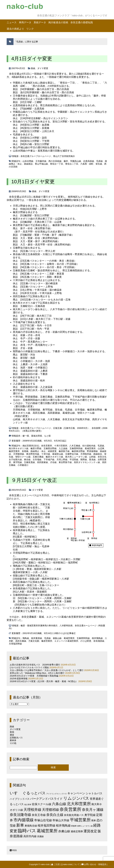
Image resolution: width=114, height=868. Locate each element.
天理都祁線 (19, 454)
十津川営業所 (61, 446)
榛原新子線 (64, 451)
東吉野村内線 (33, 454)
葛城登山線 (58, 454)
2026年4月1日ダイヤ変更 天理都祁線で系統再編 (34, 676)
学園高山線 (76, 161)
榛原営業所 (14, 451)
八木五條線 (75, 446)
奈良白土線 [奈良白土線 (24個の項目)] (55, 815)
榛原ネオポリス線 (54, 457)
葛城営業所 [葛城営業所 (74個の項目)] (47, 831)
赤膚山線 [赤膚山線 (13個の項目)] (64, 831)
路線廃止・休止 (38, 451)
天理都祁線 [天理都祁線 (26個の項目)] (50, 810)
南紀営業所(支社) (31, 446)
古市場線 (37, 460)
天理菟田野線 (15, 644)
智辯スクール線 (23, 457)
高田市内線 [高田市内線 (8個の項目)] (30, 836)
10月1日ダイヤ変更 (33, 182)
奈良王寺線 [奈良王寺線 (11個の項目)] (39, 815)
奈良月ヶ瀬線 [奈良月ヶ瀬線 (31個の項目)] (93, 810)
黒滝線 (92, 460)
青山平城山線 (41, 164)
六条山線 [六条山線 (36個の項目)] (59, 804)
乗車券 (13, 740)
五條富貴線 (29, 462)
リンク (30, 29)
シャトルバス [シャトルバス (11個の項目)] (94, 793)
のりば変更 (86, 641)
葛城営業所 (90, 448)
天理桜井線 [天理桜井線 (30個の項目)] (32, 810)
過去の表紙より (15, 29)
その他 (13, 743)
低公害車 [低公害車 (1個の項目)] (28, 804)
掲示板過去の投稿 (58, 22)
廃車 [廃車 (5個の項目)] (94, 820)
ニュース (12, 22)
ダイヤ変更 (43, 68)
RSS (13, 850)
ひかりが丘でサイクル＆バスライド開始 (29, 667)
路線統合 (98, 454)
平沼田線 (74, 460)
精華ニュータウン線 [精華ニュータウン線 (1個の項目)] (85, 826)
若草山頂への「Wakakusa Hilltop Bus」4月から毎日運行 (37, 673)
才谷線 (53, 462)
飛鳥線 (26, 638)
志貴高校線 (89, 161)
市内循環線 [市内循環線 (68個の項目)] (24, 820)
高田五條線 (21, 641)
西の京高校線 (55, 161)
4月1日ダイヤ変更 (32, 59)
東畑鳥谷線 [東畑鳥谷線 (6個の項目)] (31, 826)
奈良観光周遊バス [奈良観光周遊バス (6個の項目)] (74, 815)
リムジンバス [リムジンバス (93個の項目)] (76, 798)
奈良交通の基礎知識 (82, 22)
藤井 (66, 161)
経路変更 (52, 451)
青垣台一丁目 (57, 164)
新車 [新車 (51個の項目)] (20, 825)
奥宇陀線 (18, 462)
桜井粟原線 (37, 638)
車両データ (25, 22)
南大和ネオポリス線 (19, 448)
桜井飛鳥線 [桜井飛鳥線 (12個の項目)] (63, 826)
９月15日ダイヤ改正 (34, 480)
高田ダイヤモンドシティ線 (87, 462)
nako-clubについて (71, 864)
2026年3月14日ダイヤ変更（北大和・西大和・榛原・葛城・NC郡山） (44, 681)
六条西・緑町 (87, 164)
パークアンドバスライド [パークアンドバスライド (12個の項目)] (46, 799)
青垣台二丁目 (72, 164)
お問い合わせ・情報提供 (94, 864)
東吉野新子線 (65, 462)
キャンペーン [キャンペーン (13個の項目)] (76, 793)
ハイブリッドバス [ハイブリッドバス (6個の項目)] (20, 799)
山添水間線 (28, 161)
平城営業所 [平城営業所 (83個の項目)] (80, 820)
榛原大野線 (36, 448)
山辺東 (101, 448)
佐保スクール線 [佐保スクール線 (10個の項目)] (42, 804)
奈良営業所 (47, 446)
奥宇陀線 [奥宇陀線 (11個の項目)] (90, 815)
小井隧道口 (23, 465)
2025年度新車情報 (19, 679)
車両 (12, 732)
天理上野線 (62, 460)
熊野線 (84, 460)
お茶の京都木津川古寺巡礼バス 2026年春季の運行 (35, 665)
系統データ (40, 22)
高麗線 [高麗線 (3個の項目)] (40, 836)
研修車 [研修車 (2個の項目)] (74, 826)
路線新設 (28, 164)
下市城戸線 (49, 460)
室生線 (99, 164)
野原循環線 (92, 451)
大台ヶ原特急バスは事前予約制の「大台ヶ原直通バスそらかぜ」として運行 (47, 670)
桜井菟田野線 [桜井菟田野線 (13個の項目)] (46, 826)
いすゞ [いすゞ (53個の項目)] (16, 793)
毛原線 (99, 161)
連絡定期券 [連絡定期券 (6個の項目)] (77, 831)
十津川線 (46, 454)
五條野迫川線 (72, 454)
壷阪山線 (57, 638)
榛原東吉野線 (78, 451)
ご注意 (56, 864)
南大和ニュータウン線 (76, 457)
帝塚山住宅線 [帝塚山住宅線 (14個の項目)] (43, 820)
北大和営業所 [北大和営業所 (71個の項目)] (79, 804)
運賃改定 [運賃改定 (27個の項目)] (90, 831)
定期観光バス (16, 738)
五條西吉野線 (50, 448)
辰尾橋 (25, 451)
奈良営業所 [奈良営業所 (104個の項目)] (70, 809)
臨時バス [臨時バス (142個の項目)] (27, 831)
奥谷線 (27, 460)
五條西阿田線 (76, 448)
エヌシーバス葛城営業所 (66, 641)
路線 (33, 68)
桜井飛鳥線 (97, 638)
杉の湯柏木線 (89, 446)
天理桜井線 (86, 454)
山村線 (92, 457)
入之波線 (63, 448)
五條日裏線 (38, 457)
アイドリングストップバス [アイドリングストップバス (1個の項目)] (57, 794)
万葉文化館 (34, 641)
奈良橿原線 (99, 641)
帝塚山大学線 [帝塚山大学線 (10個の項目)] (61, 820)
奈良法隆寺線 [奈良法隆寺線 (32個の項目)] (20, 815)
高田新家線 (42, 462)
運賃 (12, 735)
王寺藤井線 (41, 161)
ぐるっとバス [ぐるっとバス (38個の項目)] (34, 793)
